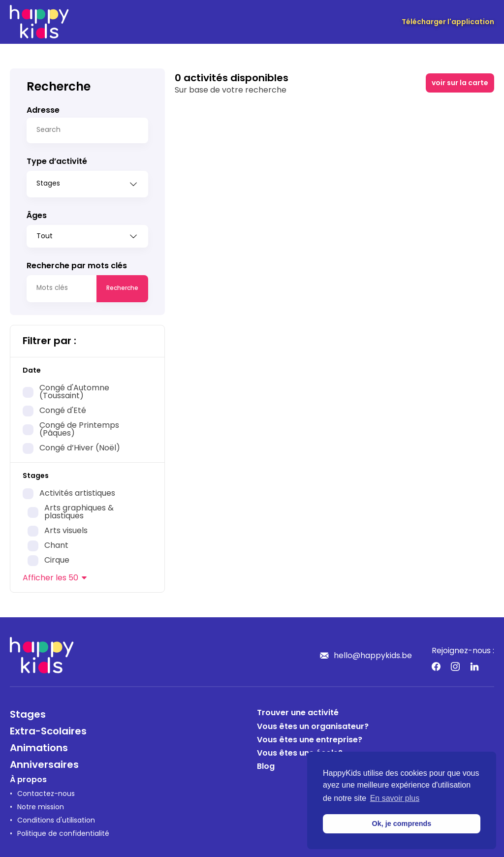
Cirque (57, 557)
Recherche (122, 285)
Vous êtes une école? (300, 750)
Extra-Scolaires (48, 729)
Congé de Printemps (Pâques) (79, 426)
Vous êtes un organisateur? (313, 724)
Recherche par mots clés (77, 263)
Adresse (43, 111)
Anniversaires (44, 762)
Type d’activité (57, 162)
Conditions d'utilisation (56, 817)
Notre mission (41, 804)
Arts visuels (66, 528)
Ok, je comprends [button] (402, 824)
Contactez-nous (46, 791)
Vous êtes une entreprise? (310, 737)
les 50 (50, 575)
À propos (28, 777)
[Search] (87, 130)
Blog (266, 763)
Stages (28, 712)
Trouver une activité (298, 710)
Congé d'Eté (63, 408)
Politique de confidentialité (63, 831)
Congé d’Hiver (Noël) (80, 445)
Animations (39, 745)
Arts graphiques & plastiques (79, 509)
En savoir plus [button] (395, 798)
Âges (37, 213)
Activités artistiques (77, 490)
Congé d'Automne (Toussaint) (74, 389)
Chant (56, 542)
